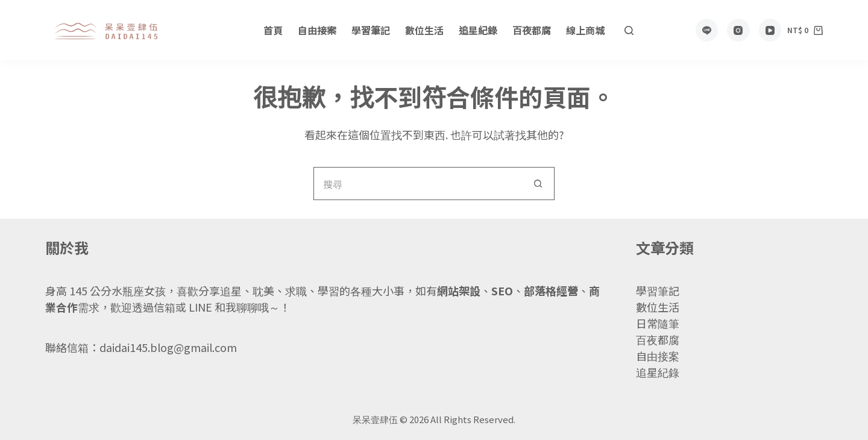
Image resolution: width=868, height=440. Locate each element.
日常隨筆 (658, 323)
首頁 (273, 30)
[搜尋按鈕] (538, 184)
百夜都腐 (532, 30)
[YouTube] (770, 30)
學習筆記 (371, 30)
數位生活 (424, 30)
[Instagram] (738, 30)
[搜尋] (629, 30)
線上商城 (585, 30)
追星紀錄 (478, 30)
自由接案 (317, 30)
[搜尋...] (417, 184)
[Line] (707, 30)
